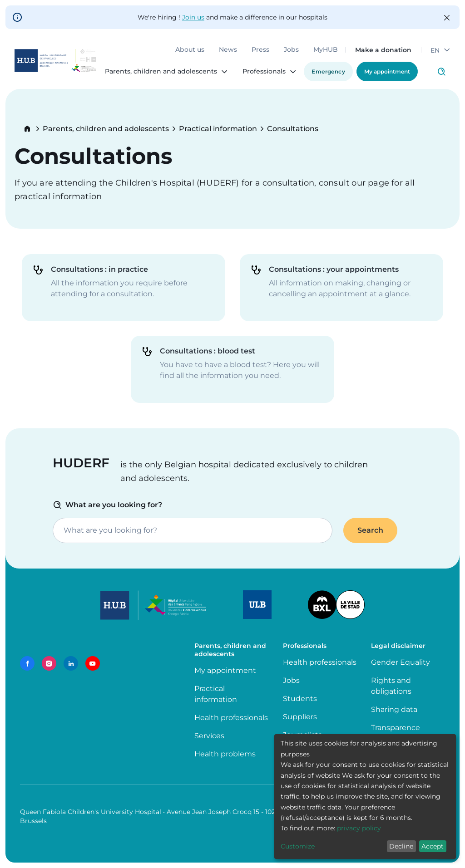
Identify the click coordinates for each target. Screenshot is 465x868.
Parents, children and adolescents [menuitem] (161, 72)
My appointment (387, 71)
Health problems (225, 754)
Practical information (218, 129)
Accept (433, 846)
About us (190, 50)
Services (209, 736)
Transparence (396, 728)
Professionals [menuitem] (264, 72)
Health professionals (231, 718)
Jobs (291, 50)
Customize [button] (298, 846)
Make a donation (383, 50)
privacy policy (359, 828)
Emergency (328, 71)
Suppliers (300, 717)
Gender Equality (401, 662)
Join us (193, 17)
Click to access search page (441, 72)
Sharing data (394, 709)
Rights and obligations (391, 686)
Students (300, 699)
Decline (401, 846)
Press (260, 50)
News (228, 50)
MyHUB (326, 50)
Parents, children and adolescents (106, 129)
